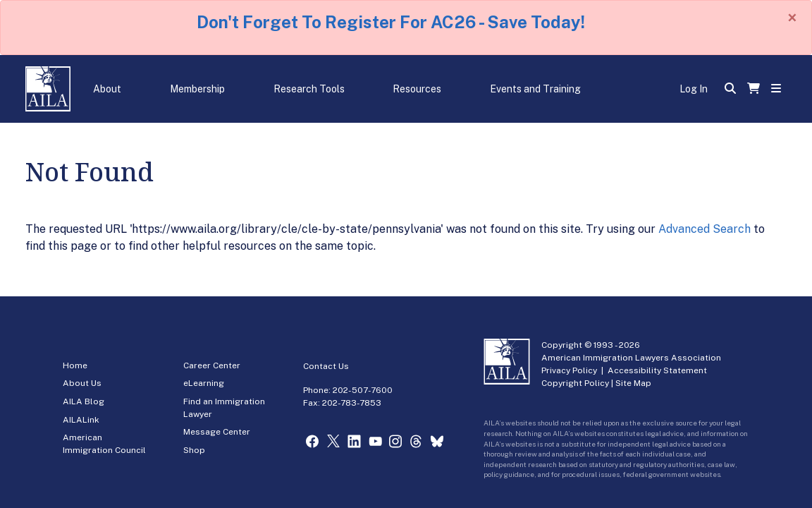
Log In (694, 89)
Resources (417, 89)
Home (75, 365)
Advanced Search (705, 229)
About (107, 89)
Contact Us (326, 366)
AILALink (81, 420)
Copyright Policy (575, 383)
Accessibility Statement (657, 370)
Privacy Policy (569, 370)
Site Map (633, 383)
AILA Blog (84, 401)
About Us (82, 383)
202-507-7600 (363, 390)
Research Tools (309, 89)
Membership (197, 89)
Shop (194, 450)
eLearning (204, 383)
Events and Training (535, 89)
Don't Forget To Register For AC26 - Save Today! (391, 22)
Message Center (217, 432)
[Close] (792, 18)
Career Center (212, 365)
